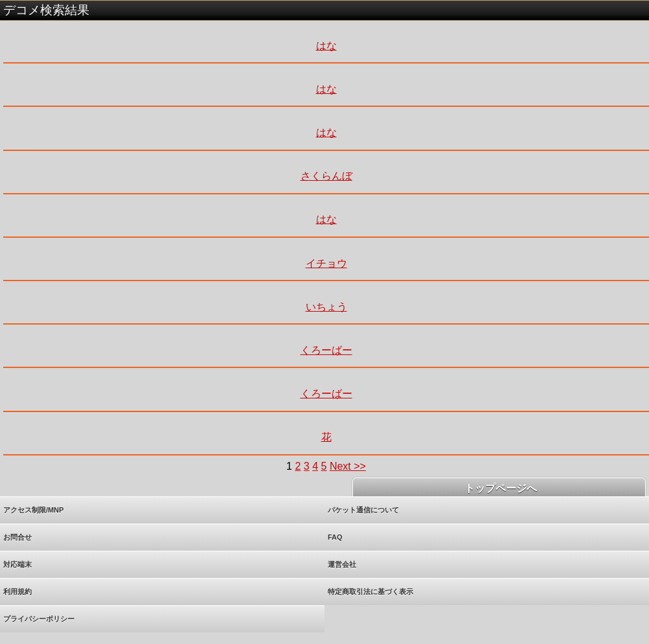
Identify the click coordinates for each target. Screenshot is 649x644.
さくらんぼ (326, 176)
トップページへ (499, 488)
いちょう (326, 307)
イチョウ (326, 263)
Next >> (348, 466)
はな (326, 46)
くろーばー (326, 350)
